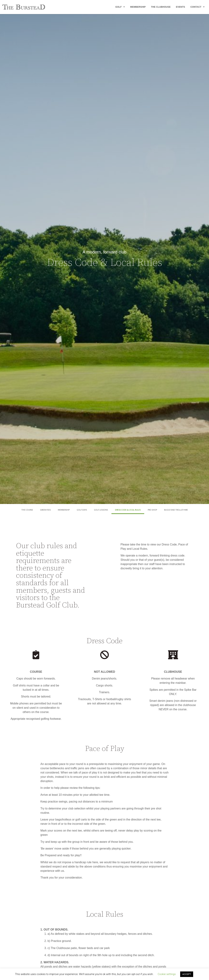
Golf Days (82, 510)
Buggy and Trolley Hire (176, 510)
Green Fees (45, 510)
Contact (197, 7)
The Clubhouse (161, 7)
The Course (27, 510)
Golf (120, 7)
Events (180, 7)
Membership (138, 7)
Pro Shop (152, 510)
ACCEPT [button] (187, 974)
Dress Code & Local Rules (128, 510)
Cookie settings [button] (167, 974)
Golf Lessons (101, 510)
